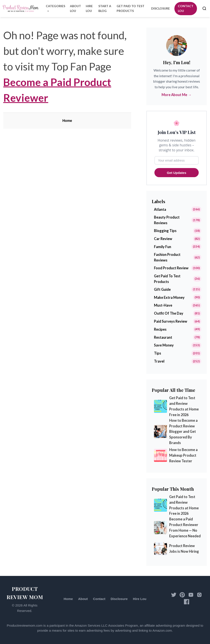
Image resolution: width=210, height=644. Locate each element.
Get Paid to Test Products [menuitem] (131, 8)
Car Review (163, 239)
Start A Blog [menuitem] (105, 8)
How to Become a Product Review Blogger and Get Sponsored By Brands (183, 432)
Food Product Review (171, 268)
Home (67, 121)
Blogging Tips (165, 231)
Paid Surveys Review (171, 321)
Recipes (160, 329)
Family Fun (163, 247)
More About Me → (176, 95)
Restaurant (163, 337)
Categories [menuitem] (55, 6)
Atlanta (160, 209)
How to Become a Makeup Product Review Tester (183, 455)
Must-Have (163, 305)
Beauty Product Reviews (167, 220)
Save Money (164, 345)
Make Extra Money (169, 297)
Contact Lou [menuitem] (186, 8)
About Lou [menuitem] (75, 8)
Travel (159, 361)
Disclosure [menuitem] (160, 8)
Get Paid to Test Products (167, 279)
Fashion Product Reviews (167, 257)
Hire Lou (140, 599)
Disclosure (119, 599)
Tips (158, 353)
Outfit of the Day (169, 313)
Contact (99, 599)
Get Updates (176, 173)
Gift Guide (162, 289)
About (83, 599)
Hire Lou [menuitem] (89, 8)
